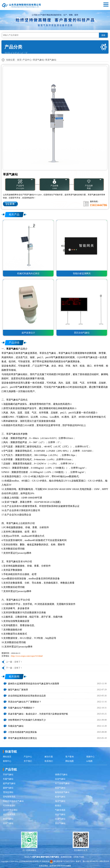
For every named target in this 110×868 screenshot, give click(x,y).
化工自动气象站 (62, 783)
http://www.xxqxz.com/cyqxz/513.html (27, 656)
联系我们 (49, 761)
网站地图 (70, 761)
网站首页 (7, 757)
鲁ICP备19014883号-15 (92, 861)
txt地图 (89, 761)
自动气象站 (60, 779)
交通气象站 (60, 819)
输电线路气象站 (62, 792)
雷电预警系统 (9, 797)
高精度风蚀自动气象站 (13, 801)
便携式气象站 (61, 775)
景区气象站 (60, 823)
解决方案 (49, 757)
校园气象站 (60, 788)
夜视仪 (58, 806)
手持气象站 (8, 775)
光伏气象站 (8, 823)
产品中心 (27, 60)
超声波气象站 (9, 783)
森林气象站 (8, 788)
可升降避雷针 (9, 806)
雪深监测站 (8, 792)
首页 (19, 60)
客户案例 (70, 757)
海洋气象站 (60, 801)
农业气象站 (60, 814)
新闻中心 (7, 761)
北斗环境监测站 (10, 810)
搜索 (103, 35)
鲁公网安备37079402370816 (62, 861)
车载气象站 (8, 779)
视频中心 (90, 757)
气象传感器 (60, 810)
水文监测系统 (9, 814)
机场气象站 (60, 797)
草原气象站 (38, 60)
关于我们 (28, 761)
